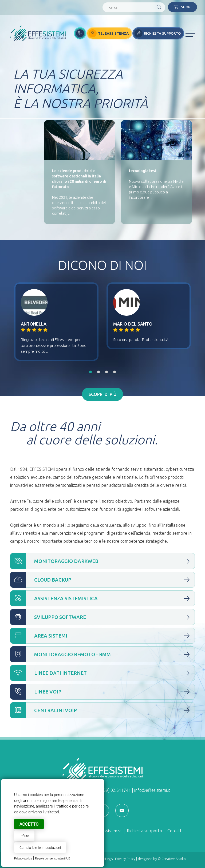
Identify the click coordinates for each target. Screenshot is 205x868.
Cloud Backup (102, 580)
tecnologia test (143, 171)
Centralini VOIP (102, 710)
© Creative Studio (172, 859)
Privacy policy (23, 859)
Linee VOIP (102, 692)
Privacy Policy (125, 859)
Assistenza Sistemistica (102, 598)
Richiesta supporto (144, 831)
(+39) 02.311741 (115, 790)
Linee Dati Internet (102, 673)
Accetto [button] (29, 824)
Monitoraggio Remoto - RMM (102, 654)
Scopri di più (102, 394)
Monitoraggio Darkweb (102, 561)
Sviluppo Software (102, 617)
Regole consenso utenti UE (52, 859)
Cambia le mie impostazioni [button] (40, 848)
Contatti (175, 831)
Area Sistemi (102, 636)
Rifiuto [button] (24, 836)
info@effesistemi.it (152, 790)
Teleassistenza (108, 831)
